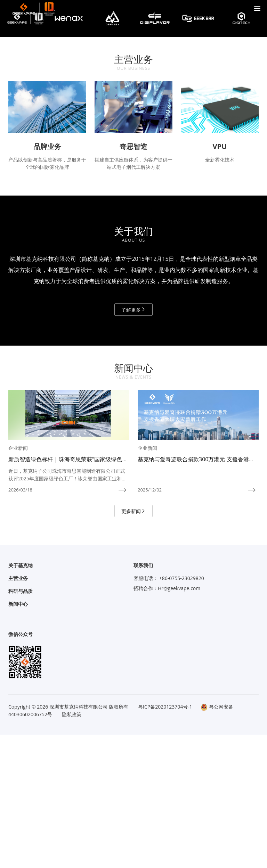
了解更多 (133, 443)
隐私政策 (72, 848)
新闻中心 (18, 737)
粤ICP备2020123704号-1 (165, 840)
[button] (125, 119)
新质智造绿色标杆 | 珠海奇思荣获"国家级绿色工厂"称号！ (68, 596)
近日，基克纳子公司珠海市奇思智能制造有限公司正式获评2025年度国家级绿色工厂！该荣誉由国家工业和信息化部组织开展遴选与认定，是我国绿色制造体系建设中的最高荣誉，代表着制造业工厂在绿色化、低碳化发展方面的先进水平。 (67, 608)
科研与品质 (21, 724)
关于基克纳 (21, 699)
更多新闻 (133, 644)
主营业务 (18, 712)
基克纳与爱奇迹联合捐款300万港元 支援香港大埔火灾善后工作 (196, 596)
